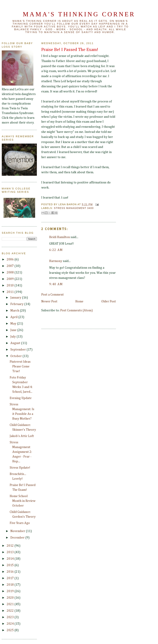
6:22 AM (56, 250)
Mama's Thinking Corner (79, 14)
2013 (11, 552)
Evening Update (21, 398)
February (17, 304)
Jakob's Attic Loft (22, 436)
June (14, 330)
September (18, 350)
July (13, 337)
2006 (11, 260)
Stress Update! (20, 468)
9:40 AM (56, 284)
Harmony (56, 261)
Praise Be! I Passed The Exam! (70, 50)
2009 (11, 279)
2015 (11, 565)
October (16, 356)
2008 (11, 273)
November (18, 531)
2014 (11, 559)
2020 (11, 598)
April (14, 317)
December (18, 538)
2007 (11, 266)
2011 (11, 292)
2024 (11, 624)
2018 (11, 585)
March (15, 311)
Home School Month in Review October (23, 501)
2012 (11, 546)
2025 (11, 630)
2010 (11, 286)
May (14, 324)
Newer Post (49, 302)
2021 (11, 604)
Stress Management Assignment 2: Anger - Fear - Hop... (21, 452)
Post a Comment (52, 295)
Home (79, 302)
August (16, 343)
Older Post (109, 302)
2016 (11, 572)
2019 (11, 591)
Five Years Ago (20, 523)
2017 (11, 578)
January (16, 298)
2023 (11, 617)
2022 (11, 611)
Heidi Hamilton (60, 237)
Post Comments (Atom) (76, 310)
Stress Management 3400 (74, 208)
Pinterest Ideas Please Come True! (20, 367)
